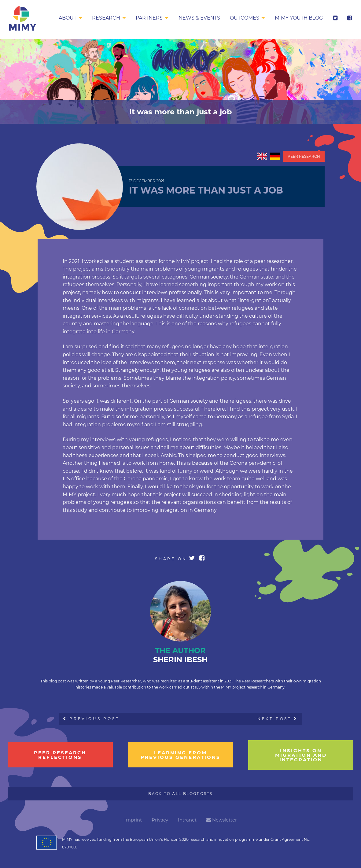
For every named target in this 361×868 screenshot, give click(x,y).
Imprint (133, 820)
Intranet (187, 820)
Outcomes (245, 18)
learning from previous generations (180, 755)
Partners (149, 18)
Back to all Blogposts (180, 794)
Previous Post (91, 719)
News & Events (199, 18)
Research (106, 18)
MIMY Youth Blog (299, 18)
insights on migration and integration (301, 755)
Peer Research (304, 156)
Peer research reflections (60, 755)
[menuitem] (70, 18)
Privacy (160, 820)
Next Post (278, 719)
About (68, 18)
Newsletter (222, 820)
